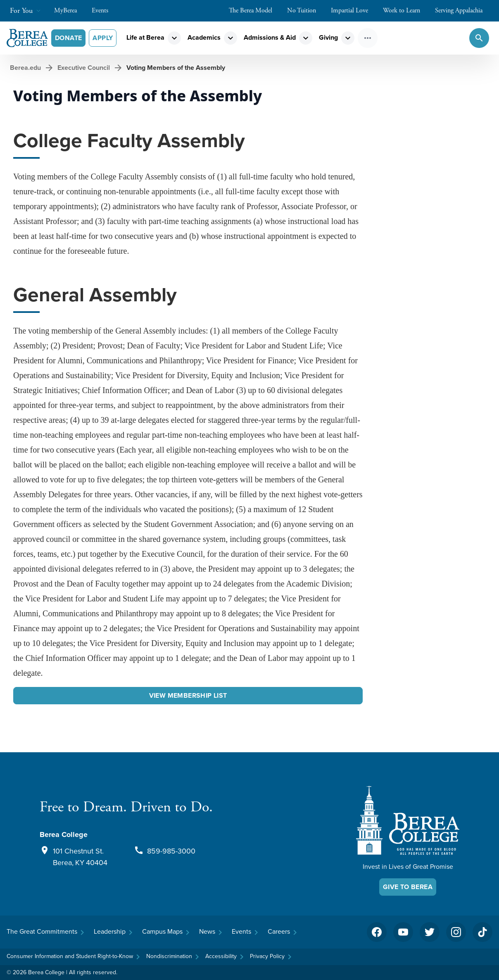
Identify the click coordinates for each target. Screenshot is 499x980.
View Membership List (188, 695)
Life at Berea (145, 37)
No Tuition (306, 11)
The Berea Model (255, 11)
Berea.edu (25, 68)
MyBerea (70, 11)
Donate (68, 38)
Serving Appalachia (463, 11)
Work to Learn (406, 11)
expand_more (174, 38)
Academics (204, 37)
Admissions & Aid (270, 37)
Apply (103, 38)
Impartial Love (354, 11)
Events (104, 11)
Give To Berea (408, 887)
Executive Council (84, 68)
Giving (328, 37)
